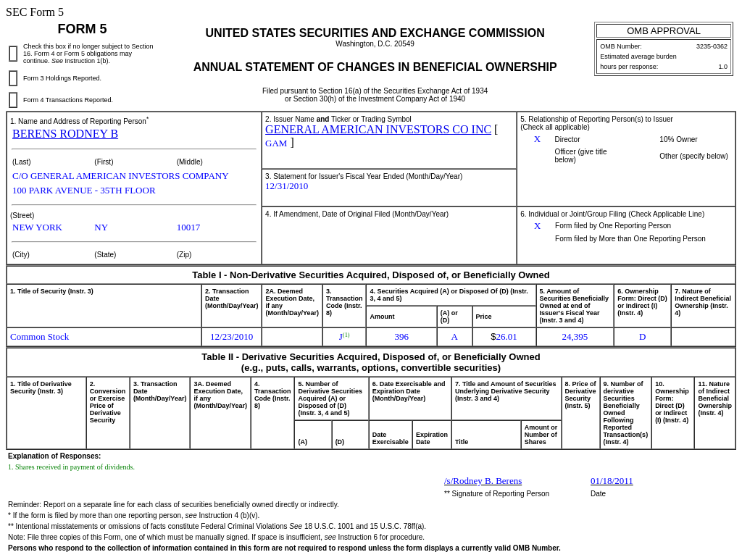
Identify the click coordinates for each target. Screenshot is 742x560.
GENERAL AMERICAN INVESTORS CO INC (378, 129)
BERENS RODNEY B (65, 134)
